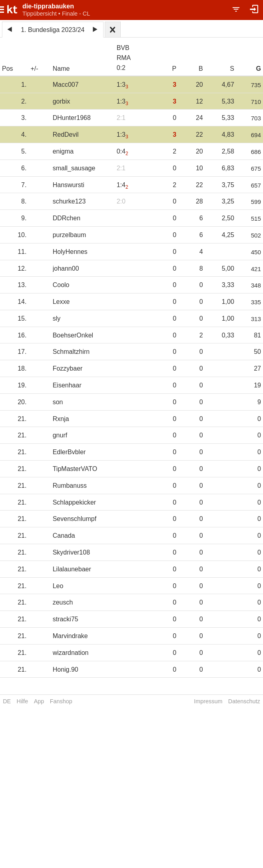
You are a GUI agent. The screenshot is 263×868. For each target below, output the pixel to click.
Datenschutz (244, 701)
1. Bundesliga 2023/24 (53, 30)
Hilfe (23, 701)
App (39, 701)
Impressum (208, 701)
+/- (34, 69)
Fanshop (61, 701)
